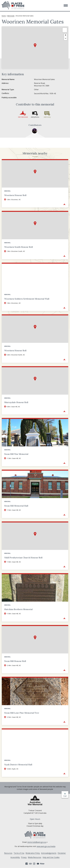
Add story (47, 117)
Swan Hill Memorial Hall (16, 506)
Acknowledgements (49, 853)
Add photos (35, 117)
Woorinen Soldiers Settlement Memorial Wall (27, 299)
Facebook (27, 864)
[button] (66, 5)
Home (4, 16)
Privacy (24, 857)
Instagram (34, 864)
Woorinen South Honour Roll (19, 247)
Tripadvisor (30, 864)
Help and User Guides (51, 857)
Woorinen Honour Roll (15, 195)
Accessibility (15, 857)
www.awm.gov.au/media (46, 846)
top (65, 796)
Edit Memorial (23, 117)
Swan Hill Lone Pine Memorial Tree (22, 713)
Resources (8, 853)
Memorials (11, 16)
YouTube (38, 864)
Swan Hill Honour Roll (15, 661)
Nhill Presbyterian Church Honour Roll (23, 558)
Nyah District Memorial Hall (18, 765)
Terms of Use (19, 853)
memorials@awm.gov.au (37, 842)
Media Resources (35, 857)
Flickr (43, 864)
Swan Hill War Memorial (16, 454)
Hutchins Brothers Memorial (18, 609)
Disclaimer (62, 853)
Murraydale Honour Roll (16, 402)
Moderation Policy (33, 853)
